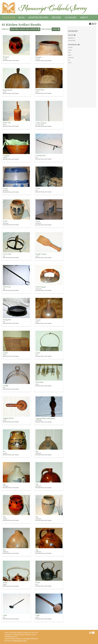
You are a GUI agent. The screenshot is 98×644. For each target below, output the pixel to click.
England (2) (71, 38)
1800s (56, 29)
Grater (38, 353)
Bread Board (7, 90)
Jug (37, 451)
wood (70, 63)
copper (70, 50)
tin (69, 60)
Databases (9, 17)
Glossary (71, 17)
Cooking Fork (41, 155)
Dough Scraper (41, 254)
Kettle (5, 583)
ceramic (70, 47)
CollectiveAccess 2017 (20, 641)
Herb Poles (39, 382)
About (84, 17)
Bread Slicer (40, 90)
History (57, 17)
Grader (5, 353)
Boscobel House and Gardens (25, 29)
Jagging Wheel (8, 418)
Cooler (5, 189)
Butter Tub (7, 123)
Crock (5, 221)
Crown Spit (7, 254)
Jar (4, 451)
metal (70, 55)
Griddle (6, 386)
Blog (22, 17)
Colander (6, 156)
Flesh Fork (7, 287)
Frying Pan (7, 320)
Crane (38, 188)
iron (69, 52)
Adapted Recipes (38, 17)
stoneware (71, 58)
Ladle (5, 615)
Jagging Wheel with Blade (45, 418)
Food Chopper (41, 287)
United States (72, 40)
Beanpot (6, 57)
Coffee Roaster (41, 123)
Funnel (38, 320)
